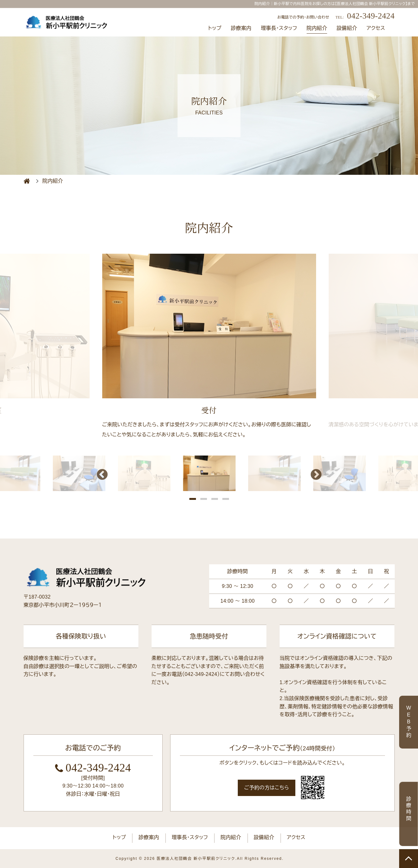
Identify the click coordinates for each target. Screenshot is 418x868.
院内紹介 (317, 28)
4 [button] (226, 499)
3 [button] (215, 499)
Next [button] (316, 475)
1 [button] (193, 499)
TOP (409, 859)
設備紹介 (347, 28)
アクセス (376, 28)
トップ (215, 28)
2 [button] (204, 499)
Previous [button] (102, 475)
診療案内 (241, 28)
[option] (209, 347)
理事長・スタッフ (279, 28)
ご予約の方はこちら (267, 788)
